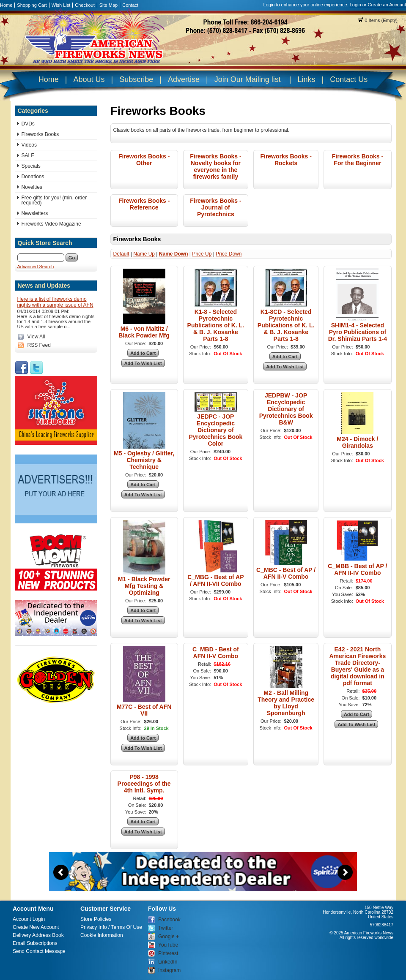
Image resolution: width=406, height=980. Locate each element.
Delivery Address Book (38, 935)
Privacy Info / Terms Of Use (111, 927)
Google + (169, 936)
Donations (33, 177)
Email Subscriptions (35, 943)
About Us (89, 79)
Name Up (144, 254)
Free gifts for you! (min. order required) (54, 200)
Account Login (29, 919)
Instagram (169, 970)
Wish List (61, 5)
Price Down (229, 254)
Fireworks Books (40, 134)
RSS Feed (39, 345)
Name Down (174, 254)
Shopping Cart (32, 5)
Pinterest (168, 953)
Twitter (166, 928)
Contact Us (349, 79)
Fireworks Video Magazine (51, 224)
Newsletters (35, 213)
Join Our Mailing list (248, 79)
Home (6, 5)
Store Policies (96, 919)
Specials (31, 166)
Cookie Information (102, 935)
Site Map (108, 5)
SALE (28, 155)
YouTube (168, 945)
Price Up (202, 254)
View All (36, 337)
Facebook (169, 920)
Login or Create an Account (378, 5)
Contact (130, 5)
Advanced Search (36, 267)
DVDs (28, 124)
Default (121, 254)
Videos (29, 145)
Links (306, 79)
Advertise (184, 79)
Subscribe (136, 79)
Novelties (32, 187)
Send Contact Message (39, 951)
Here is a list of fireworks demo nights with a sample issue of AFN (55, 302)
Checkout (85, 5)
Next (345, 872)
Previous (61, 872)
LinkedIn (168, 962)
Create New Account (36, 927)
